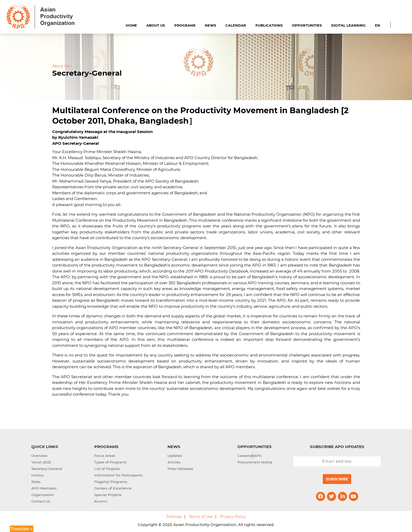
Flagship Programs (111, 482)
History (37, 475)
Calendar (236, 25)
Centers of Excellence (113, 488)
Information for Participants (118, 475)
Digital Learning (348, 25)
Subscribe (337, 479)
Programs (185, 25)
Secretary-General (47, 469)
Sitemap (174, 517)
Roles (36, 482)
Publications (269, 25)
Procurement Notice (255, 462)
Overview (39, 456)
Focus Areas (105, 456)
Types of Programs (111, 462)
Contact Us (41, 501)
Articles (174, 462)
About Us (156, 25)
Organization (43, 495)
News (210, 25)
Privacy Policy (233, 517)
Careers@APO (250, 456)
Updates (175, 456)
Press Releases (180, 469)
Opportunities (307, 25)
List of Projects (107, 469)
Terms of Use (201, 517)
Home (131, 25)
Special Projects (108, 495)
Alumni (101, 501)
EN (378, 25)
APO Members (44, 488)
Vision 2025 (41, 462)
